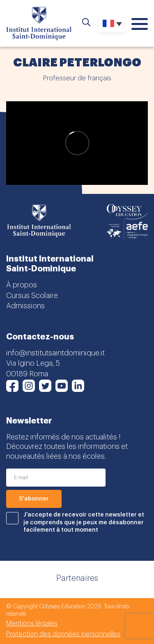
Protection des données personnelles (63, 634)
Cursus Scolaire (32, 296)
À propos (22, 285)
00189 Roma (27, 374)
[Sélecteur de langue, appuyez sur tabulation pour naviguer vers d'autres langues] (111, 23)
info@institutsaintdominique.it (55, 353)
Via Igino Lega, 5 (33, 363)
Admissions (25, 306)
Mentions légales (32, 624)
